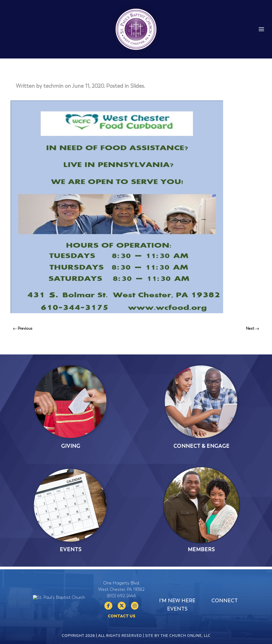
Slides (137, 86)
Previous (23, 329)
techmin (53, 86)
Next (252, 329)
